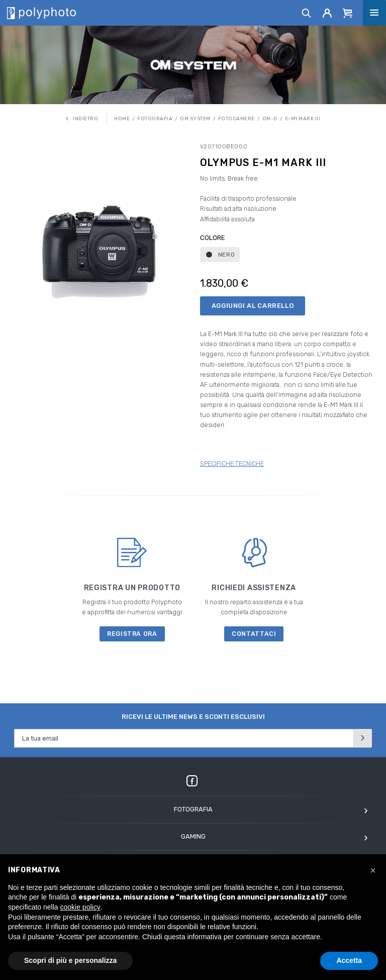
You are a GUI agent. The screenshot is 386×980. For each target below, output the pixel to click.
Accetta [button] (349, 960)
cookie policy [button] (80, 907)
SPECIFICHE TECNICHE (232, 464)
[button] (373, 870)
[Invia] (363, 738)
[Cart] (348, 13)
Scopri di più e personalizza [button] (70, 960)
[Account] (327, 13)
